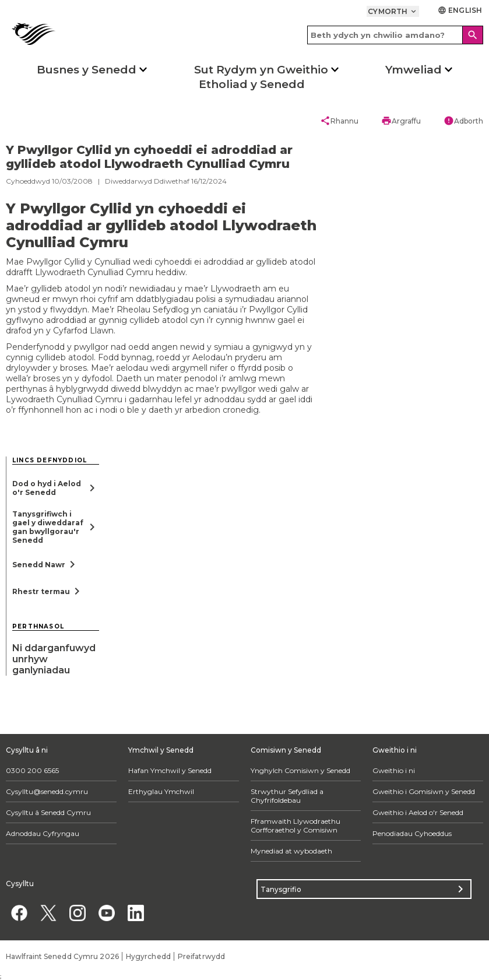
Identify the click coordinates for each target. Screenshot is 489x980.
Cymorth (393, 11)
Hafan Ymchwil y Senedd (170, 770)
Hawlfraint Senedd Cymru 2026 (62, 956)
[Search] (473, 35)
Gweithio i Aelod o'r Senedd (418, 812)
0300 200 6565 (32, 770)
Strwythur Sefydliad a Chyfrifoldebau (287, 796)
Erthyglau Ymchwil (161, 791)
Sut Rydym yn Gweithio (261, 70)
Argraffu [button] (401, 121)
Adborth (463, 121)
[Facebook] (19, 913)
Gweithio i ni (394, 770)
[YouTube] (106, 913)
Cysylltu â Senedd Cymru (48, 812)
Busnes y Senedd (87, 70)
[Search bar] (395, 35)
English (460, 10)
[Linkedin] (136, 913)
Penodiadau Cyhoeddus (412, 833)
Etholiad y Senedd (252, 84)
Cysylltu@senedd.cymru (47, 791)
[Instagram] (77, 913)
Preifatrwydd (201, 956)
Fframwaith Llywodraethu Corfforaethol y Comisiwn (295, 826)
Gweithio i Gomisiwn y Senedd (424, 791)
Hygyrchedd (148, 956)
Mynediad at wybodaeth (291, 851)
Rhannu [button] (339, 121)
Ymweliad (414, 70)
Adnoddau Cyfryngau (43, 833)
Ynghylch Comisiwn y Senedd (300, 770)
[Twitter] (48, 913)
